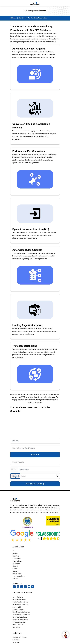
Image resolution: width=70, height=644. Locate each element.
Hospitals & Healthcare (20, 637)
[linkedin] (22, 587)
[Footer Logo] (15, 499)
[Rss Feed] (33, 587)
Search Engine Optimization (21, 612)
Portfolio (15, 553)
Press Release (17, 561)
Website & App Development (22, 615)
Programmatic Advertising (21, 605)
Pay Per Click (17, 607)
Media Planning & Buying (20, 602)
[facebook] (15, 587)
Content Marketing (18, 610)
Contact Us (16, 569)
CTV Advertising (18, 597)
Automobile (16, 640)
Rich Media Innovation (20, 599)
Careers (15, 566)
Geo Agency (17, 627)
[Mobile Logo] (35, 3)
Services (22, 18)
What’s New (16, 563)
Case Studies (17, 559)
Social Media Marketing (20, 617)
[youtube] (29, 587)
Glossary (16, 571)
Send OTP (35, 455)
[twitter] (18, 588)
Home (13, 18)
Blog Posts (16, 556)
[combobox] (14, 469)
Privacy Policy (17, 574)
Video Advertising (18, 625)
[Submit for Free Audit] (35, 484)
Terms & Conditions (19, 576)
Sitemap (15, 579)
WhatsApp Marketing (19, 622)
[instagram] (26, 587)
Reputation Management (20, 620)
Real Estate (16, 642)
